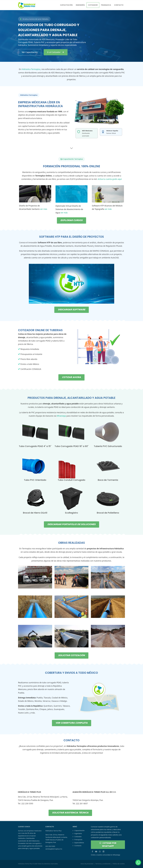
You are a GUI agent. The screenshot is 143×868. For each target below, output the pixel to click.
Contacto (78, 846)
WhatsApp (61, 416)
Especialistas (79, 843)
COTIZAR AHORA (71, 377)
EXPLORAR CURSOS (71, 220)
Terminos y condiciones (103, 864)
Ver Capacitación (30, 52)
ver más (44, 209)
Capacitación (79, 831)
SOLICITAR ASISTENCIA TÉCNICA (70, 813)
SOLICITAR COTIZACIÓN (71, 655)
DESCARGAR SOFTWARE (72, 310)
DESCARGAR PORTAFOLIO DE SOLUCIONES (71, 524)
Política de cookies (119, 864)
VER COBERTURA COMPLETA (72, 723)
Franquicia (78, 840)
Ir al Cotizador (56, 52)
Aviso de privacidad (87, 864)
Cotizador (78, 837)
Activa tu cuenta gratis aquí (110, 179)
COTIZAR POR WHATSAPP (108, 845)
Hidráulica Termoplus (31, 69)
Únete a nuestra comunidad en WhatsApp (105, 855)
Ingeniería (78, 833)
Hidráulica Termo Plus (25, 864)
